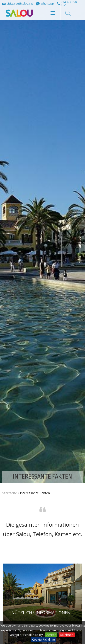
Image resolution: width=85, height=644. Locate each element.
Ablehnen (67, 635)
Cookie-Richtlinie (44, 639)
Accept (51, 635)
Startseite (10, 493)
